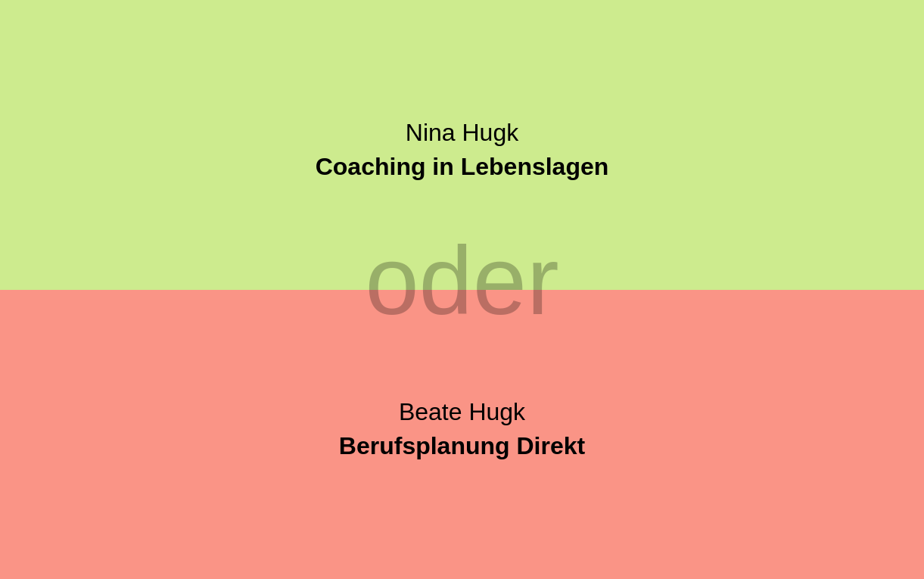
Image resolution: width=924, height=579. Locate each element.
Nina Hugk (462, 149)
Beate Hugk (462, 429)
